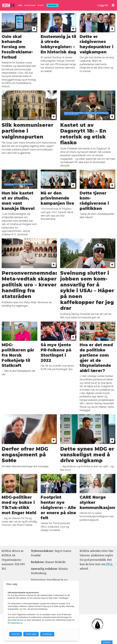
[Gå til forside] (9, 5)
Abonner (53, 5)
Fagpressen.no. (17, 623)
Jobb (20, 5)
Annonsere (30, 5)
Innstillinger (107, 642)
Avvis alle (16, 634)
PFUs (109, 564)
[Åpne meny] (113, 5)
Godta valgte (31, 634)
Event (41, 5)
